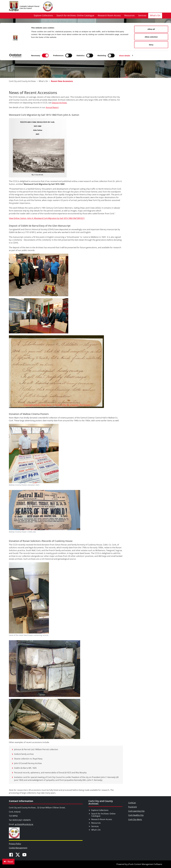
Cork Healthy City (136, 815)
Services (95, 826)
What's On (96, 830)
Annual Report (52, 107)
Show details (125, 33)
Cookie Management (18, 848)
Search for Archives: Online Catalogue (103, 815)
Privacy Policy (15, 844)
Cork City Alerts (135, 819)
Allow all (151, 6)
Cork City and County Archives (101, 802)
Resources (96, 823)
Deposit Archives (59, 103)
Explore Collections (100, 810)
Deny (151, 22)
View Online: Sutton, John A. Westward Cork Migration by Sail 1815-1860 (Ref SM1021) (47, 218)
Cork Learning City (136, 811)
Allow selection (151, 14)
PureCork (132, 807)
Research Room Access (102, 819)
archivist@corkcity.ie (24, 824)
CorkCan (132, 803)
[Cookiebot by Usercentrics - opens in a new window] (15, 33)
